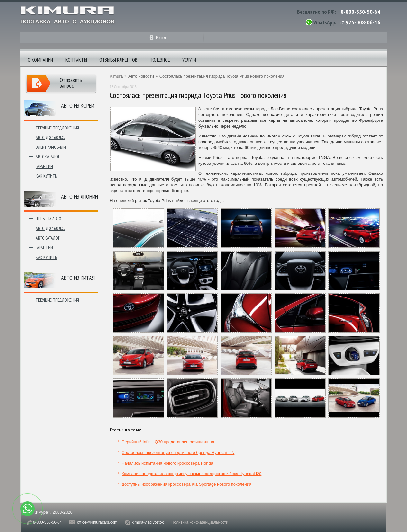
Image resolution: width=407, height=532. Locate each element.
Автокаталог (48, 157)
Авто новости (141, 76)
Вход (161, 37)
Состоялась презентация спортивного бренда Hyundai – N (178, 452)
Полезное (160, 60)
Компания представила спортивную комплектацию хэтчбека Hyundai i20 (191, 474)
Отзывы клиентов (118, 60)
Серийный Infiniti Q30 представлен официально (168, 442)
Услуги (189, 60)
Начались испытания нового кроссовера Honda (167, 463)
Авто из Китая (78, 278)
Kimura (116, 76)
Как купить (46, 176)
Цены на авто (49, 219)
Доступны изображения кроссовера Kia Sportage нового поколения (186, 484)
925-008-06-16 (363, 22)
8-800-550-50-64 (361, 12)
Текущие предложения (57, 128)
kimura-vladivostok (148, 522)
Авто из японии (80, 196)
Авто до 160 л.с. (50, 137)
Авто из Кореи (78, 106)
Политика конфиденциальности (200, 522)
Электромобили (51, 147)
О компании (40, 60)
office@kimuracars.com (97, 522)
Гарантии (44, 166)
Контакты (76, 60)
